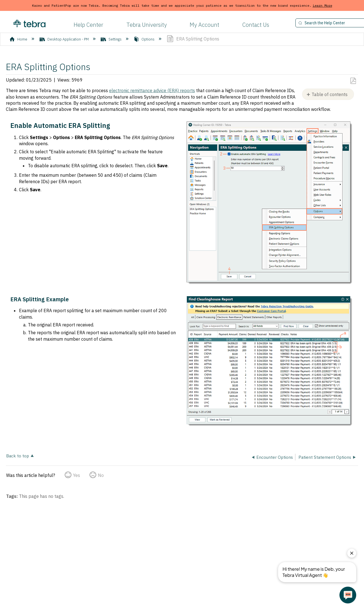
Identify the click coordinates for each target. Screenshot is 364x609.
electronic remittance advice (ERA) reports (152, 90)
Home (19, 39)
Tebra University (147, 25)
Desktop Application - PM (65, 39)
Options (144, 39)
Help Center (88, 25)
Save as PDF (353, 81)
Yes (77, 475)
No (101, 475)
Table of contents (330, 94)
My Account (204, 25)
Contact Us (256, 25)
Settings (112, 39)
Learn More (322, 5)
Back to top (18, 456)
